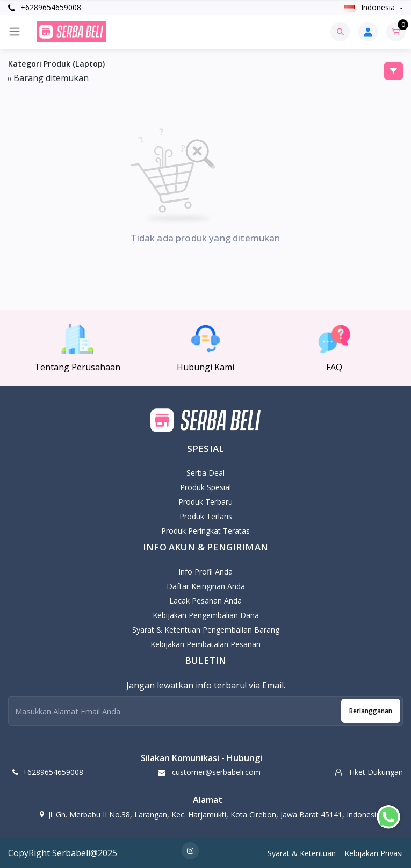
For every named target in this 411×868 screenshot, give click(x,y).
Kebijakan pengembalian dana (206, 615)
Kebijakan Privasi (374, 853)
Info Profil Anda (205, 572)
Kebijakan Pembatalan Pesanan (205, 644)
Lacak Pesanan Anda (205, 601)
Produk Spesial (205, 487)
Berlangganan (371, 711)
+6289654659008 (45, 7)
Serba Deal (205, 473)
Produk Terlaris (206, 516)
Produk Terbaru (205, 502)
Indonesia (370, 7)
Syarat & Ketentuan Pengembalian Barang (206, 630)
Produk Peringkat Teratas (205, 531)
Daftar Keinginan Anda (206, 586)
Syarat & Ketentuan (302, 853)
